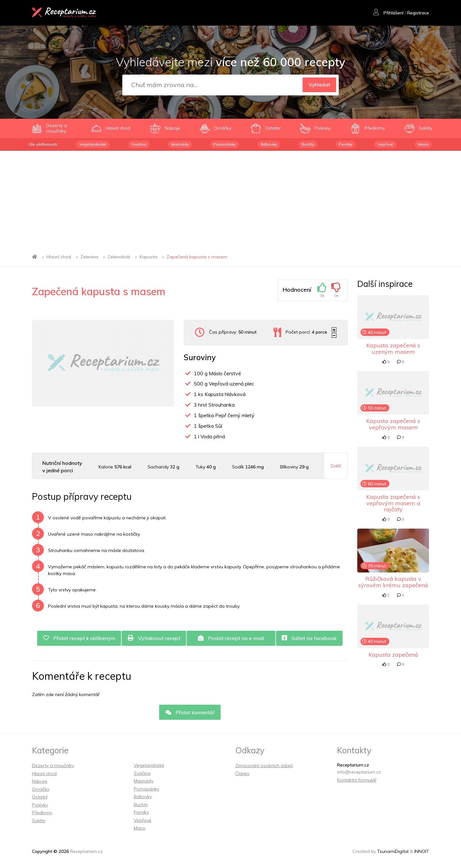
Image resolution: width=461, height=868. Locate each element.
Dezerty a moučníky (53, 766)
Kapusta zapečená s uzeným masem (393, 349)
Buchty (308, 144)
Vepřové (385, 144)
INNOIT (422, 852)
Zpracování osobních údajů (264, 766)
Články (242, 774)
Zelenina (89, 257)
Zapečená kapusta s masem (197, 257)
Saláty (39, 821)
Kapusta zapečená (393, 655)
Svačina (139, 144)
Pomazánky (225, 144)
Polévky (40, 805)
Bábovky (269, 144)
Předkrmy (42, 813)
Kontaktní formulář (357, 780)
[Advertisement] (230, 199)
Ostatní (40, 798)
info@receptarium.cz (359, 773)
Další (336, 466)
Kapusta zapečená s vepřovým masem (393, 424)
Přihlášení (388, 13)
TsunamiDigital (393, 852)
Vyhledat (319, 85)
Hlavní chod (59, 257)
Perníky (346, 144)
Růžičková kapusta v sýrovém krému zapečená (393, 582)
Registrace (418, 13)
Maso (423, 144)
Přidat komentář (190, 713)
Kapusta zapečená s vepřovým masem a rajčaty (393, 503)
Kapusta (148, 257)
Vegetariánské (93, 144)
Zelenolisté (119, 257)
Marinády (180, 144)
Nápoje (40, 782)
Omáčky (41, 790)
